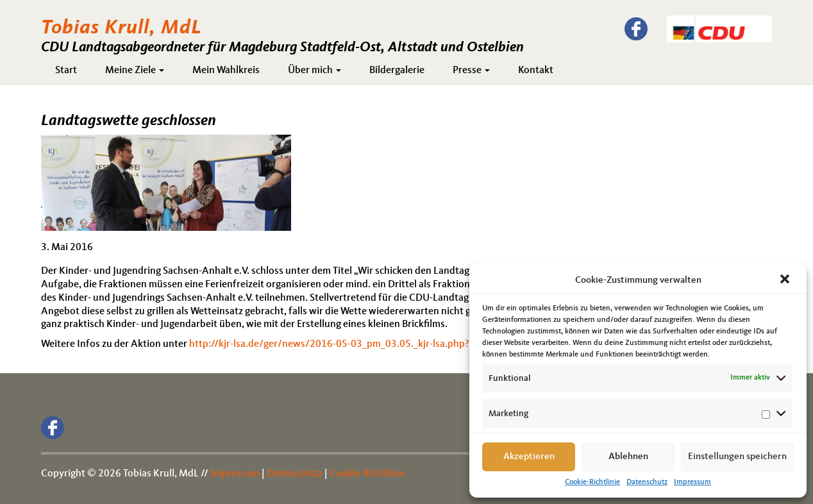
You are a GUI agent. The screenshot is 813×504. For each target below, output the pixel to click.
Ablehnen (628, 457)
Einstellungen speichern (737, 457)
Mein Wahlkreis (226, 71)
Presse (471, 71)
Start (66, 71)
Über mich (314, 71)
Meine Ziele (135, 71)
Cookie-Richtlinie (592, 482)
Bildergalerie (397, 71)
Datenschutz (647, 482)
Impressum (692, 482)
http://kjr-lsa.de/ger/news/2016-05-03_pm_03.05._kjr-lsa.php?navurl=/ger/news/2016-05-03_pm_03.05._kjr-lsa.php (449, 344)
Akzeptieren (529, 457)
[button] (786, 280)
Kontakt (536, 71)
